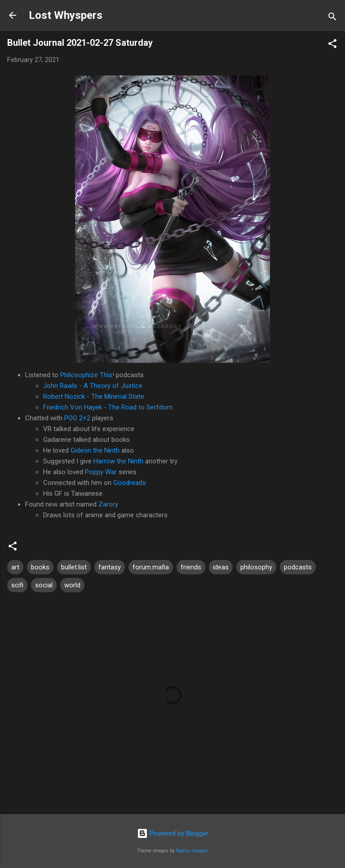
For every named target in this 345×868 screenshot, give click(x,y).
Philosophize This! (87, 375)
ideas (221, 567)
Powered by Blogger (173, 833)
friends (191, 567)
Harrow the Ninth (118, 461)
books (40, 567)
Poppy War (101, 472)
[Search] (332, 18)
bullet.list (74, 567)
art (15, 567)
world (72, 585)
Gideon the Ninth (95, 450)
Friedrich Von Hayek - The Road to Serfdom (108, 407)
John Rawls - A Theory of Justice (93, 386)
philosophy (256, 567)
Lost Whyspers (66, 15)
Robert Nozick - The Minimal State (94, 397)
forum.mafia (151, 567)
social (44, 585)
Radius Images (192, 851)
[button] (332, 45)
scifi (17, 585)
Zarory (108, 504)
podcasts (298, 567)
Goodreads (130, 483)
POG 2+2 (77, 418)
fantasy (110, 567)
